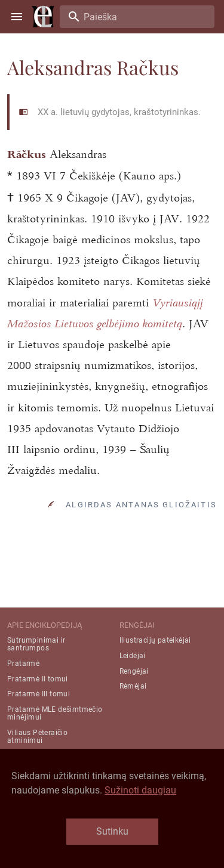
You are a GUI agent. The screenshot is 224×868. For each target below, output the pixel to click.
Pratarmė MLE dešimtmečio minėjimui (55, 713)
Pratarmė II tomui (38, 679)
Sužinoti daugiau (140, 790)
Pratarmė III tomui (39, 694)
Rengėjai (134, 671)
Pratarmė (23, 664)
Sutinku (112, 831)
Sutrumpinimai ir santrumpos (36, 644)
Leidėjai (133, 656)
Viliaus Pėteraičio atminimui (37, 737)
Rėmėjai (133, 686)
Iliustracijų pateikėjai (155, 640)
